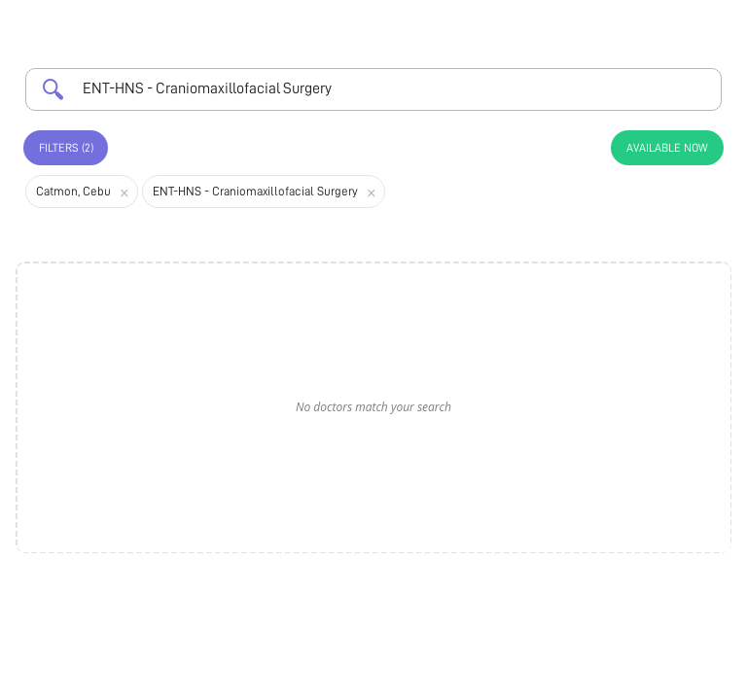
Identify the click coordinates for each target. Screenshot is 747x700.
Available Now (667, 148)
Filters (66, 148)
